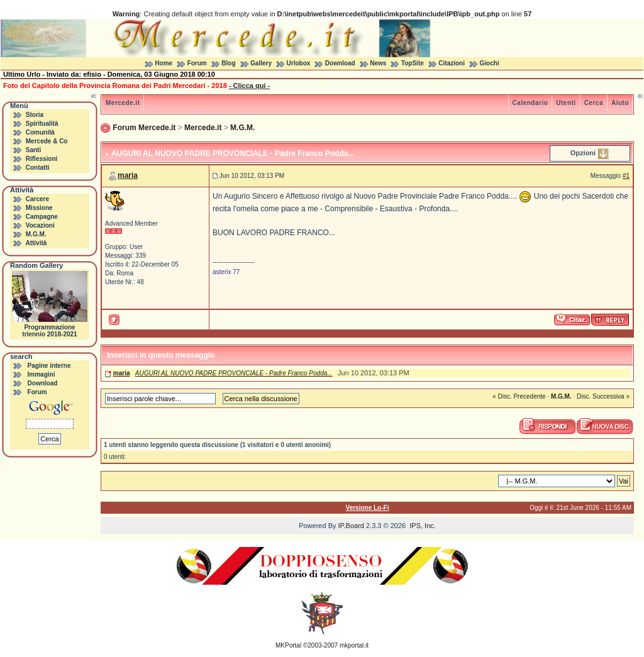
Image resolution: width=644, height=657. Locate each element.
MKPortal (288, 645)
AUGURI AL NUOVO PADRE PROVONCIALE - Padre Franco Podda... (234, 373)
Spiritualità (42, 124)
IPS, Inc (422, 526)
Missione (39, 208)
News (378, 63)
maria (128, 175)
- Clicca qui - (249, 86)
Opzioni (583, 153)
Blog (228, 63)
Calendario (530, 103)
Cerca (594, 103)
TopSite (413, 63)
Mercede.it (123, 103)
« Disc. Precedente (519, 396)
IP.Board (351, 526)
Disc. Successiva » (603, 396)
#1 (626, 176)
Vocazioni (40, 225)
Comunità (40, 132)
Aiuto (620, 103)
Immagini (42, 374)
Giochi (490, 63)
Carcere (37, 199)
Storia (35, 115)
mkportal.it (354, 645)
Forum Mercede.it (144, 128)
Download (340, 63)
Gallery (261, 63)
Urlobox (299, 63)
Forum (197, 63)
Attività (36, 243)
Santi (33, 150)
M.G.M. (36, 234)
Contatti (38, 168)
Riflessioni (42, 159)
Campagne (42, 217)
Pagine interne (49, 366)
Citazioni (452, 63)
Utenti (566, 103)
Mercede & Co (47, 141)
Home (164, 63)
